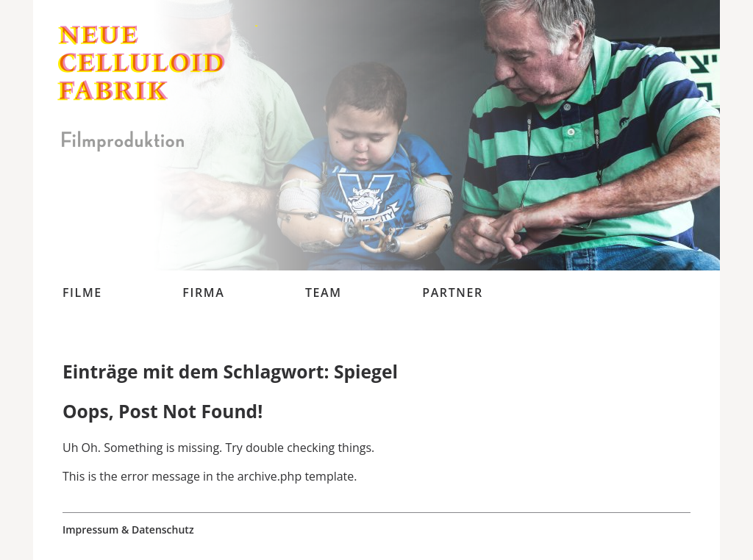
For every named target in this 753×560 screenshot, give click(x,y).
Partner (453, 292)
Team (324, 292)
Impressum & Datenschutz (128, 530)
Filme (82, 292)
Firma (203, 292)
